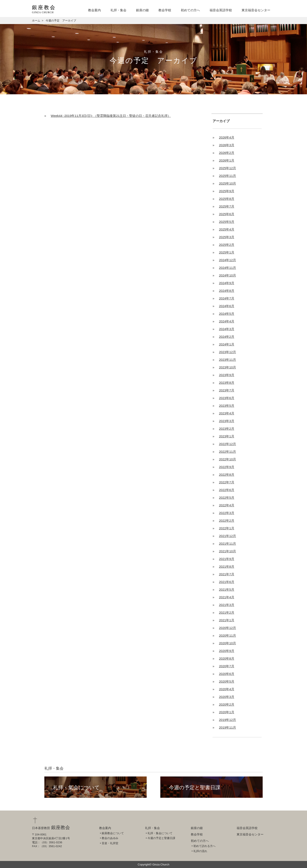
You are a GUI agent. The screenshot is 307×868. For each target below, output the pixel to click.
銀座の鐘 (142, 10)
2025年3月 (227, 237)
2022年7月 (227, 482)
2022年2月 (227, 521)
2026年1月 (227, 160)
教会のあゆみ (110, 838)
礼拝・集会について (76, 787)
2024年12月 (227, 260)
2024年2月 (227, 337)
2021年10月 (227, 551)
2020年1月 (227, 712)
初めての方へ (190, 10)
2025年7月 (227, 206)
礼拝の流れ (200, 851)
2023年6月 (227, 398)
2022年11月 (227, 452)
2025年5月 (227, 222)
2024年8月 (227, 291)
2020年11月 (227, 635)
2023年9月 (227, 375)
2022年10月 (227, 459)
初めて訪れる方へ (204, 846)
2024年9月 (227, 283)
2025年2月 (227, 245)
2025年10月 (227, 183)
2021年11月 (227, 544)
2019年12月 (227, 720)
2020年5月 (227, 681)
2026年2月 (227, 153)
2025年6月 (227, 214)
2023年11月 (227, 360)
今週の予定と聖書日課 (195, 787)
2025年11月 (227, 176)
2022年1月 (227, 528)
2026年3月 (227, 145)
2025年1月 (227, 252)
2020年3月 (227, 697)
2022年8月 (227, 475)
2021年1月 (227, 620)
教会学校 (165, 10)
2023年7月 (227, 390)
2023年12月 (227, 352)
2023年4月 (227, 413)
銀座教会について (113, 833)
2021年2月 (227, 612)
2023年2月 (227, 429)
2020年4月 (227, 689)
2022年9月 (227, 467)
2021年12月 (227, 536)
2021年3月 (227, 605)
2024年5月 (227, 314)
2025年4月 (227, 229)
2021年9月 (227, 559)
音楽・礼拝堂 (110, 843)
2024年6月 (227, 306)
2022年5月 (227, 498)
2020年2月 (227, 704)
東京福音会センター (256, 10)
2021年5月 (227, 589)
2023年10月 (227, 367)
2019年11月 (227, 727)
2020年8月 (227, 658)
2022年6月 (227, 490)
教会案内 (94, 10)
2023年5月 (227, 406)
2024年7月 (227, 298)
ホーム (36, 21)
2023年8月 (227, 383)
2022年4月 (227, 505)
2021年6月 (227, 582)
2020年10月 (227, 643)
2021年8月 (227, 566)
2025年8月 (227, 199)
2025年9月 (227, 191)
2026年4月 (227, 137)
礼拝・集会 (118, 10)
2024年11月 (227, 268)
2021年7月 (227, 574)
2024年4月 (227, 321)
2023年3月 (227, 421)
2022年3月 (227, 513)
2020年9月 (227, 651)
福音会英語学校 (221, 10)
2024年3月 (227, 329)
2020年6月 (227, 674)
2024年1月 (227, 344)
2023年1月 (227, 436)
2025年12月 (227, 168)
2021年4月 (227, 597)
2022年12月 (227, 444)
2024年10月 (227, 275)
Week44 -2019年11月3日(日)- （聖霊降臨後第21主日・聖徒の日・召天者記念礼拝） (111, 116)
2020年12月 (227, 628)
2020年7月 (227, 666)
